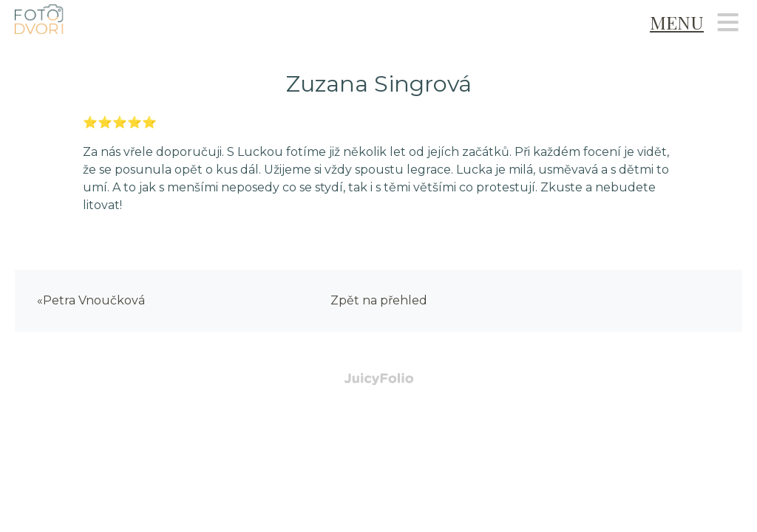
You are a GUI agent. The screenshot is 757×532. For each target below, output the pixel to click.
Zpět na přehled (379, 300)
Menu (677, 22)
